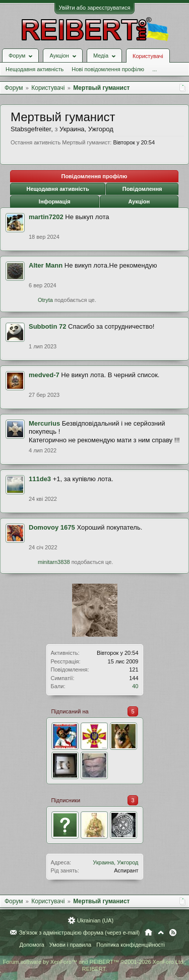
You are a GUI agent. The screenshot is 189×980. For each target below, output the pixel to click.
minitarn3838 (54, 562)
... (154, 69)
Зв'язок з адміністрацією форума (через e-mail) (80, 933)
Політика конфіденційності (130, 945)
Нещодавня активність (35, 69)
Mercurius (44, 423)
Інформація (55, 201)
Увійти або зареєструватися (95, 8)
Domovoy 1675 (52, 527)
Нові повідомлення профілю (108, 69)
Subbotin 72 (47, 326)
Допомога (31, 945)
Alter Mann (46, 265)
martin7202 (46, 217)
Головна (148, 933)
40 (135, 686)
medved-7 (44, 375)
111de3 (40, 479)
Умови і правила (70, 945)
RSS (173, 933)
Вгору (161, 933)
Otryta (45, 300)
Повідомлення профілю (94, 176)
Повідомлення (142, 189)
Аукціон (139, 201)
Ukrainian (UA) (95, 920)
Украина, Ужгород (115, 862)
